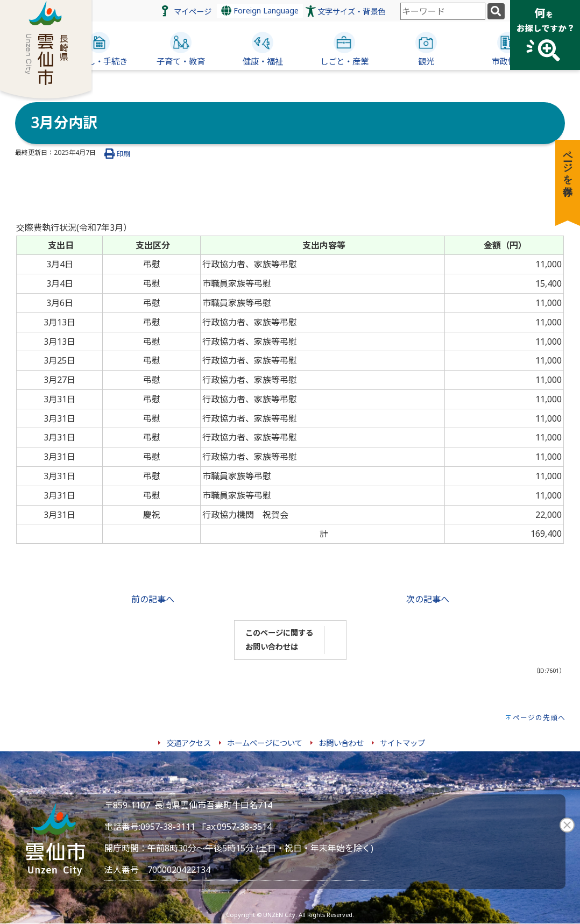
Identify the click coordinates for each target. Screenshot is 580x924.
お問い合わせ (341, 743)
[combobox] (443, 11)
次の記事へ (428, 599)
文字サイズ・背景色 (351, 12)
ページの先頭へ (539, 717)
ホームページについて (265, 743)
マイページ (193, 12)
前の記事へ (153, 599)
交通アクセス (189, 743)
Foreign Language (260, 10)
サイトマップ (402, 743)
